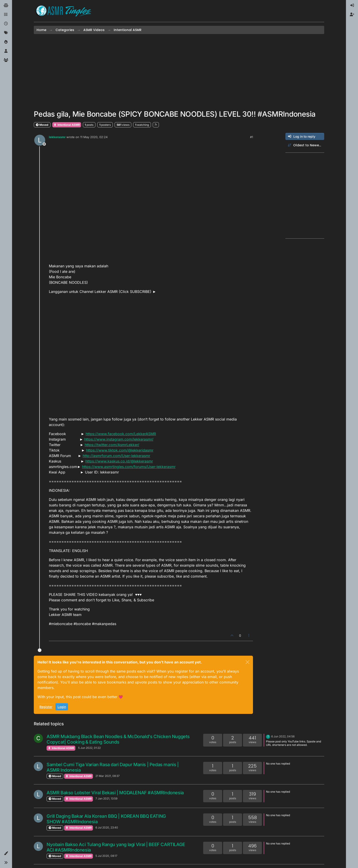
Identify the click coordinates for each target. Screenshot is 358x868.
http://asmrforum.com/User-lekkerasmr (116, 456)
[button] (6, 853)
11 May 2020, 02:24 (94, 137)
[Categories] (6, 15)
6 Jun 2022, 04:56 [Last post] (283, 736)
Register (46, 707)
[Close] (247, 662)
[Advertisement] (179, 72)
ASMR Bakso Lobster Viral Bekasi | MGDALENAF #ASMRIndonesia (115, 793)
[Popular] (6, 42)
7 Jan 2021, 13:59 (106, 798)
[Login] (352, 5)
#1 (251, 137)
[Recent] (6, 24)
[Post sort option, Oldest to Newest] (305, 145)
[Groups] (6, 60)
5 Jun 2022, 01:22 (89, 748)
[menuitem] (352, 5)
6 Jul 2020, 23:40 (107, 827)
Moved (42, 125)
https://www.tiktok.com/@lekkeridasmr (120, 450)
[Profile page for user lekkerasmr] (40, 140)
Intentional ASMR (67, 125)
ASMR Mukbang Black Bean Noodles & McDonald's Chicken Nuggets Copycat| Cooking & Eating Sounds (118, 739)
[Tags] (6, 33)
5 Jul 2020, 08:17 (106, 856)
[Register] (352, 15)
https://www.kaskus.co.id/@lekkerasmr (119, 461)
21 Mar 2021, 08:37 (108, 776)
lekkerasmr (57, 137)
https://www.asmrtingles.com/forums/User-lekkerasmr (129, 467)
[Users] (6, 51)
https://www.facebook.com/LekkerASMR (121, 434)
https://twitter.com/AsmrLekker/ (112, 445)
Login (62, 707)
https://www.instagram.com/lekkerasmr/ (119, 439)
